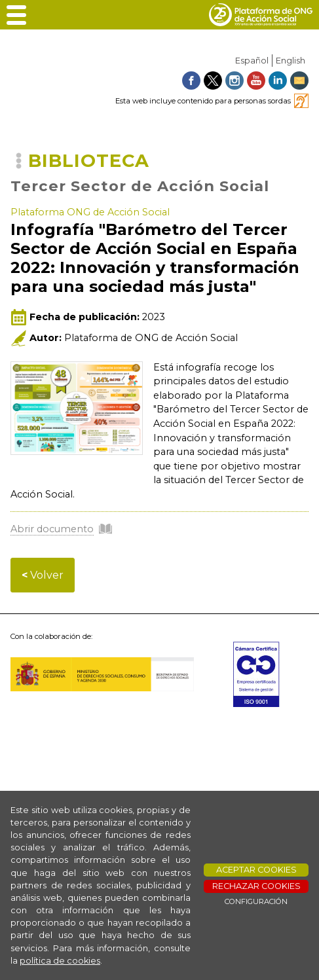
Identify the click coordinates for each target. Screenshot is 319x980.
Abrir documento (52, 529)
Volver (43, 575)
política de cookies (60, 961)
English (291, 61)
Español (252, 61)
